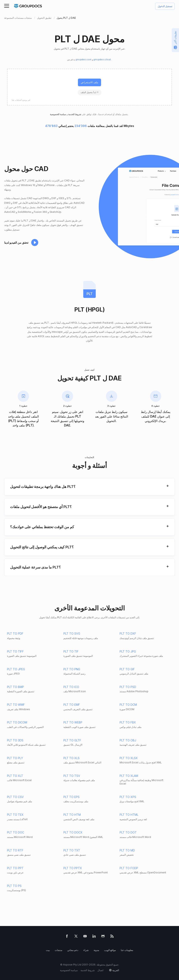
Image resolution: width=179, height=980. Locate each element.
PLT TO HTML (129, 815)
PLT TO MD (127, 850)
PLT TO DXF (128, 633)
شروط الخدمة (74, 114)
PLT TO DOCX (73, 832)
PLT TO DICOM (17, 722)
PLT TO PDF (15, 633)
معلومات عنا (127, 950)
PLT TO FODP (129, 868)
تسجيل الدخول (165, 6)
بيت (48, 950)
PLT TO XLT (15, 776)
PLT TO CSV (15, 797)
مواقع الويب (110, 950)
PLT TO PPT (15, 868)
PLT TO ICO (71, 687)
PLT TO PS (14, 886)
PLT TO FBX (128, 722)
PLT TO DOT (128, 832)
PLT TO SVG (72, 633)
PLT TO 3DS (15, 740)
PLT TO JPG (128, 651)
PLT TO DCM (128, 705)
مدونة (96, 950)
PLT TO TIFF (15, 651)
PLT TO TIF (71, 651)
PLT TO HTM (72, 815)
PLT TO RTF (15, 850)
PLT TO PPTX (73, 868)
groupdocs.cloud (102, 60)
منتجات (58, 950)
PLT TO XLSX (129, 758)
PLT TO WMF (16, 705)
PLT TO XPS (128, 797)
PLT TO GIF (127, 669)
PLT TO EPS (71, 797)
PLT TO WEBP (73, 722)
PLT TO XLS (71, 758)
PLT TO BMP (16, 687)
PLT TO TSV (72, 776)
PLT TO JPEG (16, 669)
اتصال (100, 970)
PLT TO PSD (128, 687)
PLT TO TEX (15, 815)
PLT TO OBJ (128, 740)
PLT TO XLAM (129, 776)
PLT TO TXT (72, 850)
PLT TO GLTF (72, 740)
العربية (116, 970)
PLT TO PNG (72, 669)
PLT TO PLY (15, 758)
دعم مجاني (73, 950)
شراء (86, 950)
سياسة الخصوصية (69, 970)
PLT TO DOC (16, 832)
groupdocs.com (84, 60)
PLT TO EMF (72, 705)
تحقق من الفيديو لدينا (16, 243)
